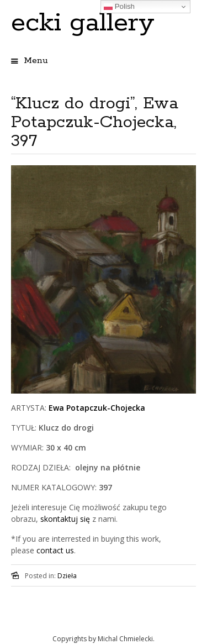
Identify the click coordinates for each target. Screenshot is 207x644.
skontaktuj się (64, 519)
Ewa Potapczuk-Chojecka (97, 408)
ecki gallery (83, 23)
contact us (55, 550)
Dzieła (67, 576)
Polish (119, 7)
